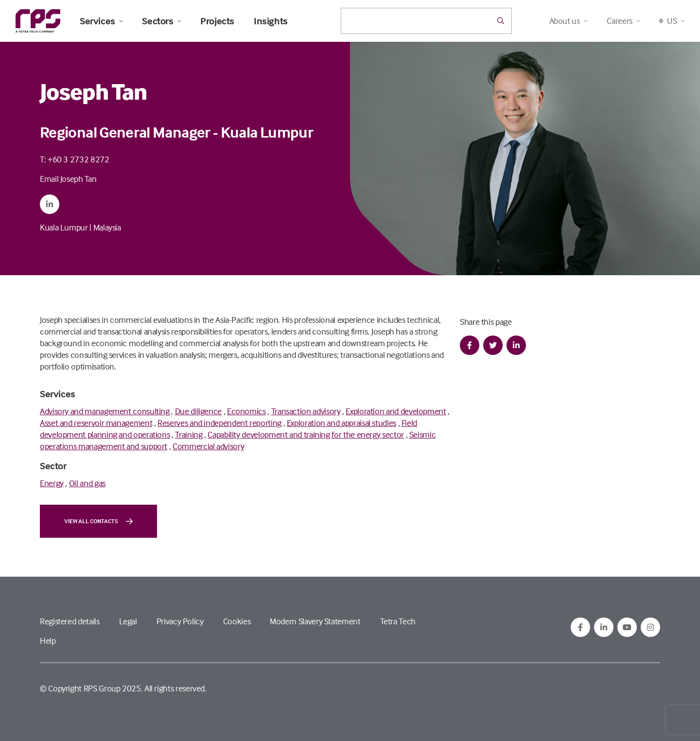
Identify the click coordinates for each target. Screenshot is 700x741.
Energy (52, 483)
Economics (246, 411)
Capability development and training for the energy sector (306, 434)
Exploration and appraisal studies (341, 423)
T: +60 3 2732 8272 (75, 159)
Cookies (237, 621)
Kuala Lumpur (64, 227)
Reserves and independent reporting (219, 423)
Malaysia (107, 227)
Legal (128, 621)
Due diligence (198, 411)
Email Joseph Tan (68, 179)
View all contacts (98, 521)
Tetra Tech (398, 621)
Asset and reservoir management (96, 423)
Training (189, 434)
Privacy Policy (180, 621)
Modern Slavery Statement (315, 621)
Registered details (70, 621)
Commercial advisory (208, 446)
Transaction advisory (306, 411)
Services (101, 21)
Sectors (161, 21)
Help (48, 641)
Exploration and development (396, 411)
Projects (217, 21)
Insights (271, 21)
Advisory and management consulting (105, 411)
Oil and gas (87, 483)
